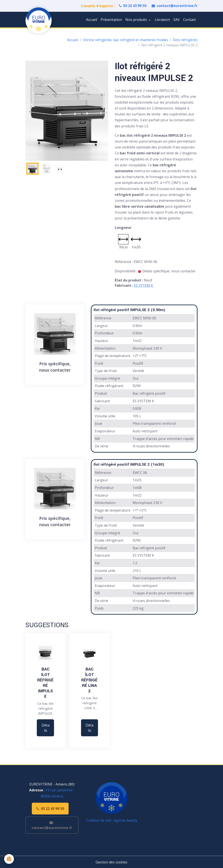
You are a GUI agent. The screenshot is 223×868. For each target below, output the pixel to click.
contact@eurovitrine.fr (175, 6)
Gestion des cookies (112, 862)
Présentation (111, 20)
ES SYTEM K (144, 285)
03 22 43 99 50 (133, 6)
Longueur (123, 228)
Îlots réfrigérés (185, 40)
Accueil (92, 20)
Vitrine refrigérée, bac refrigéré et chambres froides (126, 40)
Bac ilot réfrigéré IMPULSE (45, 683)
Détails (46, 728)
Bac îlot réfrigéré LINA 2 (89, 680)
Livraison (162, 20)
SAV (177, 20)
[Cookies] (9, 859)
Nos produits (137, 20)
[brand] (39, 20)
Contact (189, 20)
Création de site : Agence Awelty (112, 820)
